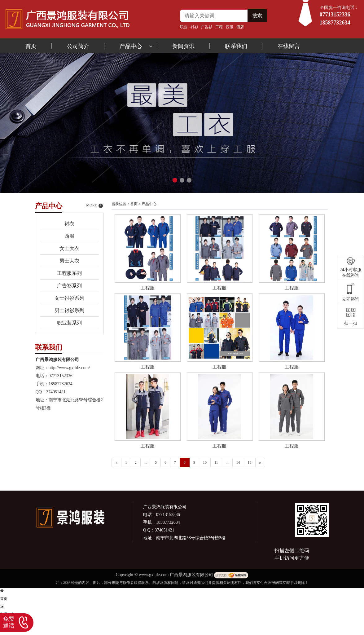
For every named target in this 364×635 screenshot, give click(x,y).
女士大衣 (69, 248)
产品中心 (131, 46)
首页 (31, 46)
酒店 (240, 27)
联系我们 (236, 46)
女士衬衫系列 (69, 298)
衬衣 (69, 224)
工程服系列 (69, 273)
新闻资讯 (183, 46)
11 (216, 462)
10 (205, 462)
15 (250, 462)
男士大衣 (69, 261)
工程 (219, 27)
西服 (230, 27)
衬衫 (194, 27)
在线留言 (289, 46)
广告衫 (207, 27)
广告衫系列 (69, 286)
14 (238, 462)
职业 (184, 27)
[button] (175, 180)
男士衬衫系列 (69, 310)
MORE (94, 205)
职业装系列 (69, 323)
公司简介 (78, 46)
